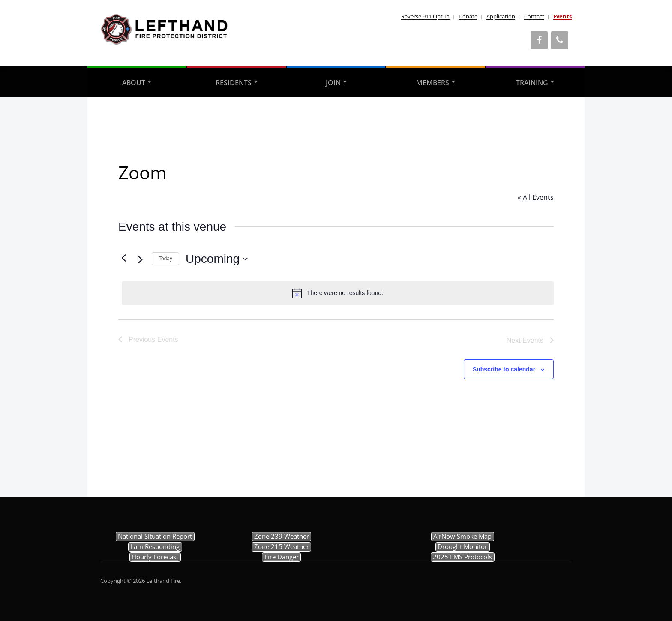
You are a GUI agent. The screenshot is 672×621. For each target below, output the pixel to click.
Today (165, 259)
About (134, 83)
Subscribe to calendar (504, 370)
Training (532, 83)
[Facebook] (539, 40)
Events (562, 16)
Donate (468, 16)
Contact (534, 16)
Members (433, 83)
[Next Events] (140, 260)
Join (333, 83)
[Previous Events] (123, 258)
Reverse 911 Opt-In (425, 16)
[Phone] (560, 40)
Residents (234, 83)
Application (501, 16)
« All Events (536, 197)
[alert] (338, 293)
